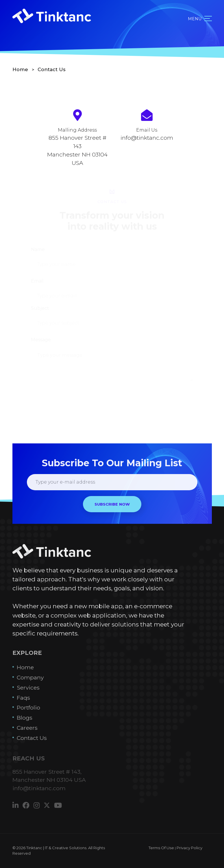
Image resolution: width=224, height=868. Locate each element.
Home (21, 69)
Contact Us (52, 69)
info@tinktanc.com (147, 138)
